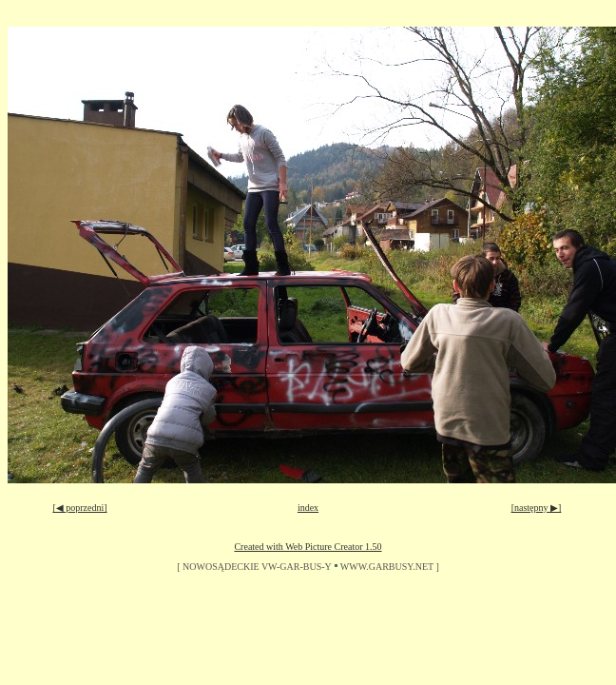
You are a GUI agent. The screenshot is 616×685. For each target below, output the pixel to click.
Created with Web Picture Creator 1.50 (308, 547)
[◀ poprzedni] (79, 508)
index (308, 508)
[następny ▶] (537, 508)
